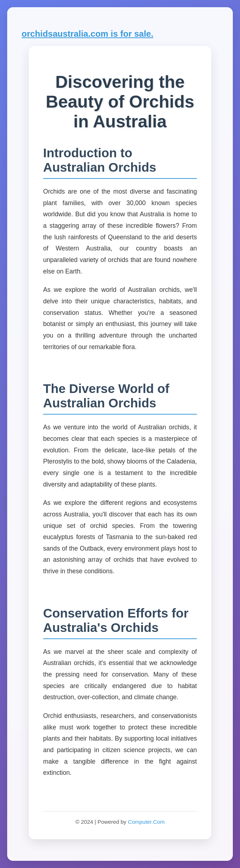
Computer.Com (146, 822)
